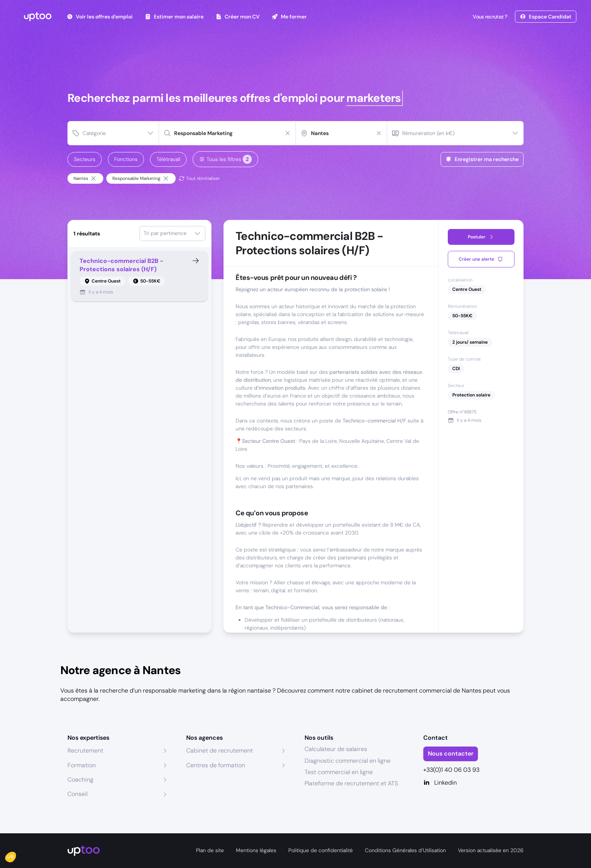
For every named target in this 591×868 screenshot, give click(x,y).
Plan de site (210, 850)
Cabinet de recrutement (220, 750)
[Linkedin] (474, 783)
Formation (82, 765)
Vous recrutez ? (489, 17)
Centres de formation (216, 765)
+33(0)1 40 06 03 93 (451, 770)
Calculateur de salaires (336, 749)
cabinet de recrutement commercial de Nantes (416, 691)
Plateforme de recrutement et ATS (351, 783)
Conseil (77, 794)
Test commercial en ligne (339, 772)
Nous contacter (451, 754)
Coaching (80, 780)
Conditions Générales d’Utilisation (405, 850)
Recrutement (85, 750)
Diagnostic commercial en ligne (348, 761)
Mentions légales (256, 850)
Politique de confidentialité (321, 850)
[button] (16, 855)
